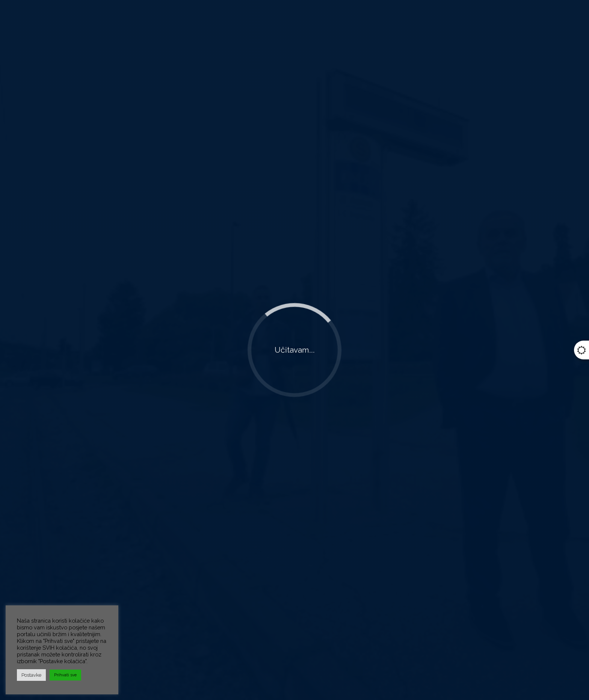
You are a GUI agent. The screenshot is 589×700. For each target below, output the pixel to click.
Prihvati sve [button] (65, 675)
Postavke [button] (31, 675)
